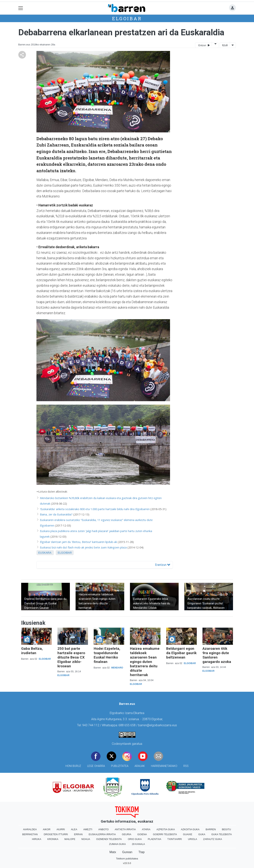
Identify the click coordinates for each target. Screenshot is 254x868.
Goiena (142, 834)
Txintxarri (175, 839)
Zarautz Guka (213, 839)
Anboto (103, 829)
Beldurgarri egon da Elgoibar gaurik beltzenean (181, 653)
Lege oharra (96, 766)
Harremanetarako (164, 766)
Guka (202, 834)
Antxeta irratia (125, 829)
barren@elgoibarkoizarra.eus (158, 725)
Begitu (227, 829)
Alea (74, 829)
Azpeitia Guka (166, 829)
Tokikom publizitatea (127, 859)
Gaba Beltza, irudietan (32, 651)
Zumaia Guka (117, 844)
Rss (186, 766)
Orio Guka (135, 839)
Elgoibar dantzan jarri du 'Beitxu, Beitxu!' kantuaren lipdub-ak (78, 542)
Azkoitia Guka (190, 829)
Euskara (45, 553)
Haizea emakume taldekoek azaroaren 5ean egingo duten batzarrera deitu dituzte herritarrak (145, 662)
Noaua (86, 839)
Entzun (204, 45)
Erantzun (163, 565)
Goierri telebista (165, 834)
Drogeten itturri (56, 834)
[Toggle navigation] (21, 8)
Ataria (146, 829)
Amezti (88, 829)
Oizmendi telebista (109, 839)
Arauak (140, 766)
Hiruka (37, 839)
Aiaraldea (30, 829)
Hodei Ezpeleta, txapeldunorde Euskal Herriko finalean (107, 655)
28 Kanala (138, 844)
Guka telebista (222, 834)
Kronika (53, 839)
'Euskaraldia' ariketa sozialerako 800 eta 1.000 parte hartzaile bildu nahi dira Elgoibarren (95, 509)
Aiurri (61, 829)
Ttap (142, 852)
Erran (78, 834)
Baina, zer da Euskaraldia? (56, 514)
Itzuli (225, 45)
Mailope (70, 839)
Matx (113, 852)
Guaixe (188, 834)
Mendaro (117, 668)
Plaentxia (154, 839)
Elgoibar (127, 19)
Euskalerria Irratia (102, 834)
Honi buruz (73, 766)
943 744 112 (91, 725)
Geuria (127, 834)
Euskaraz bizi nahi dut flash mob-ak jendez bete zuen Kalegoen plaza (83, 547)
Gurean (127, 852)
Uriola (193, 839)
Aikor (47, 829)
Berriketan (30, 834)
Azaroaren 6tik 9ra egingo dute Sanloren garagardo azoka (217, 655)
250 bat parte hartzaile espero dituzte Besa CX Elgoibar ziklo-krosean (71, 657)
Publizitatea (120, 766)
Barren (211, 829)
